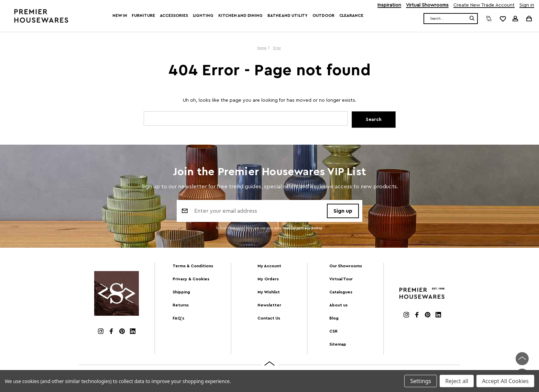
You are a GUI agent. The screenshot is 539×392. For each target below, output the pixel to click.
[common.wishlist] (503, 19)
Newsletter (269, 305)
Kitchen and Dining (240, 15)
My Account (269, 266)
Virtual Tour (341, 279)
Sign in (527, 5)
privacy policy (310, 228)
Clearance (351, 15)
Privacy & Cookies (191, 279)
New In (120, 15)
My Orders (268, 279)
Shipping (181, 292)
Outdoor (323, 15)
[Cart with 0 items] (529, 18)
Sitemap (338, 344)
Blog (334, 318)
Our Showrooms (346, 266)
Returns (181, 305)
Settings (421, 381)
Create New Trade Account (484, 5)
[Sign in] (515, 19)
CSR (333, 331)
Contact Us (269, 318)
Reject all (457, 381)
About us (338, 305)
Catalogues (341, 292)
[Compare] (489, 19)
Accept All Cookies (505, 381)
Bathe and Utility (288, 15)
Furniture (143, 15)
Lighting (203, 15)
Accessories (174, 15)
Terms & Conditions (193, 266)
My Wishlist (269, 292)
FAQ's (178, 318)
